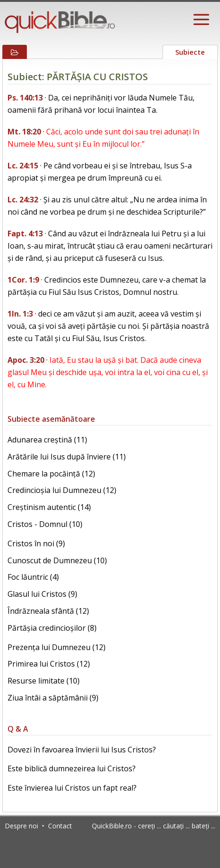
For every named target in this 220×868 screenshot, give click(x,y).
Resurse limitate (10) (44, 681)
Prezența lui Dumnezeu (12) (57, 647)
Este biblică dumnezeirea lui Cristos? (72, 768)
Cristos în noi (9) (36, 543)
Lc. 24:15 (23, 166)
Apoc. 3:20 (26, 360)
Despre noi (21, 826)
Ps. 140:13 (25, 98)
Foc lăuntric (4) (33, 577)
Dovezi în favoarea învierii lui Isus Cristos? (82, 750)
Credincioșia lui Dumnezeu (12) (62, 490)
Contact (60, 826)
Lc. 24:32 (23, 200)
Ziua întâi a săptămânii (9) (53, 698)
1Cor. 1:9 (23, 280)
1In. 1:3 (20, 314)
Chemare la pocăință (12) (51, 474)
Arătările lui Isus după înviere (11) (67, 457)
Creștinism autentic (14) (49, 507)
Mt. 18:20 (24, 132)
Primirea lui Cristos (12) (49, 664)
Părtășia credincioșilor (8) (52, 628)
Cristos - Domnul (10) (45, 524)
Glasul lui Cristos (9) (42, 594)
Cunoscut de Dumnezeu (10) (57, 560)
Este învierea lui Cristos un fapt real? (72, 788)
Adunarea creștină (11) (47, 440)
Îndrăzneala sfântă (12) (48, 611)
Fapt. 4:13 (25, 234)
